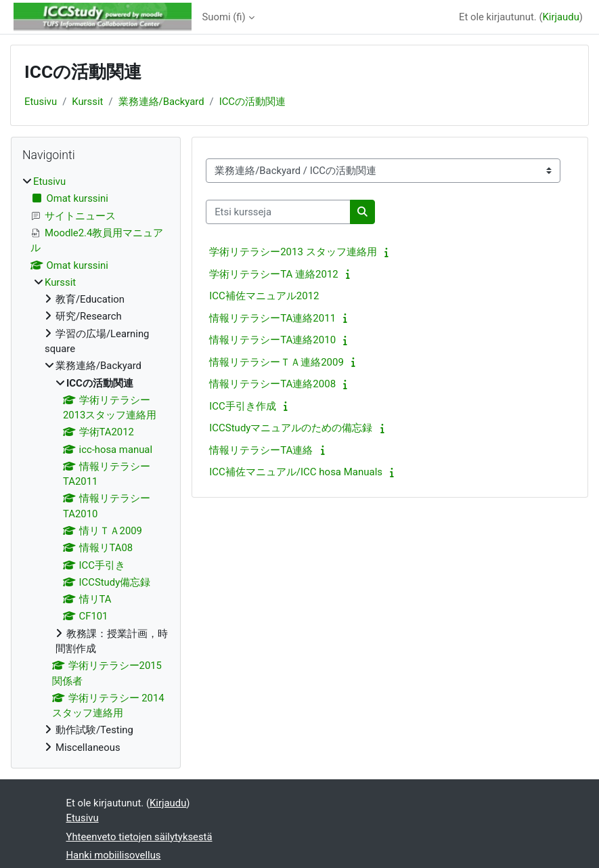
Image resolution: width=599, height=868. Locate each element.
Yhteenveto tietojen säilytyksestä (139, 837)
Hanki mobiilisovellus (114, 855)
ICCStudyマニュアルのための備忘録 (291, 428)
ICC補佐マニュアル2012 (264, 296)
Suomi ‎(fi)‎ (224, 17)
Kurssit (87, 102)
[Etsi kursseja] (278, 212)
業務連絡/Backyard (161, 102)
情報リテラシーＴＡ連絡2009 (276, 362)
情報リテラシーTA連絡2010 (272, 340)
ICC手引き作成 (243, 406)
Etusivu (41, 102)
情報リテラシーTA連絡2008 (272, 384)
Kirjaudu (561, 17)
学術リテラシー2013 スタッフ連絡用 (293, 252)
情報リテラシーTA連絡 (261, 450)
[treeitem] (96, 464)
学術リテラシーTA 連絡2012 (274, 274)
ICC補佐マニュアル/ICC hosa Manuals (296, 472)
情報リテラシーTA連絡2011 (272, 318)
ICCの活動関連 (252, 102)
